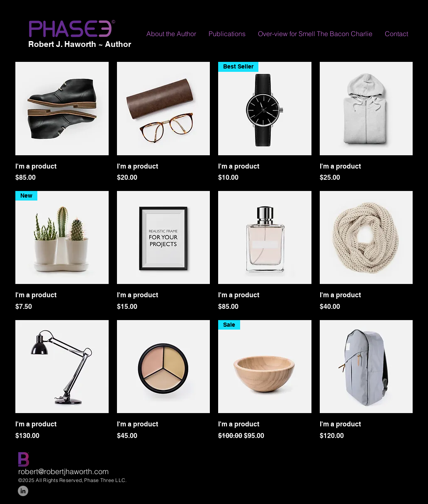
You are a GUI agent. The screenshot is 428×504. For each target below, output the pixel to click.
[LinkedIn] (23, 491)
